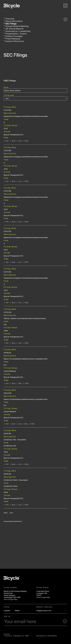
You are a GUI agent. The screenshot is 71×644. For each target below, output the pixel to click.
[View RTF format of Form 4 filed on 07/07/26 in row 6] (12, 303)
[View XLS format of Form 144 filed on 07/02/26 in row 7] (19, 343)
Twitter (17, 611)
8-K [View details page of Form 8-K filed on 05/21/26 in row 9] (5, 405)
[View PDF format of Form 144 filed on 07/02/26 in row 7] (6, 343)
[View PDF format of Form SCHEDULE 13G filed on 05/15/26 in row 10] (6, 464)
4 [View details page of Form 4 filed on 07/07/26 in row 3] (4, 163)
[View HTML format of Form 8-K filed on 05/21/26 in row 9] (32, 424)
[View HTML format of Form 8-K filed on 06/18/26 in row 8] (26, 383)
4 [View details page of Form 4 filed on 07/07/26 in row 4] (4, 203)
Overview (10, 19)
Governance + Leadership (18, 31)
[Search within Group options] (13, 91)
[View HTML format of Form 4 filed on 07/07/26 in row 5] (25, 262)
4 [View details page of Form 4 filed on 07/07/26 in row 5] (4, 244)
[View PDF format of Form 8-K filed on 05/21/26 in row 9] (6, 424)
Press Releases (13, 39)
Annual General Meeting (17, 26)
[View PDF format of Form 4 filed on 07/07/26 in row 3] (6, 181)
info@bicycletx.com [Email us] (44, 611)
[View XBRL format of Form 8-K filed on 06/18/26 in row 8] (19, 383)
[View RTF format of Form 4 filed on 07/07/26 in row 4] (12, 222)
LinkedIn (7, 611)
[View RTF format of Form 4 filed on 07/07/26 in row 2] (12, 141)
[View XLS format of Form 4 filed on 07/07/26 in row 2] (19, 141)
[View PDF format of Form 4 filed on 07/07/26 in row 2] (6, 141)
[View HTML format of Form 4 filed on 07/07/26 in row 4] (25, 222)
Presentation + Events (16, 34)
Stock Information (14, 21)
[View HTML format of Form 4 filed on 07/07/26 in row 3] (25, 181)
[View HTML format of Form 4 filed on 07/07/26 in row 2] (25, 141)
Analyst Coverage (14, 36)
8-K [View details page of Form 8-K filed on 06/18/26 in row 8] (5, 365)
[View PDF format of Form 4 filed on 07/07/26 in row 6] (6, 303)
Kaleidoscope (18, 521)
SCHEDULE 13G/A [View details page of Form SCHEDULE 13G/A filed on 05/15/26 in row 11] (11, 486)
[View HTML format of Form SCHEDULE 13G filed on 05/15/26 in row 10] (25, 464)
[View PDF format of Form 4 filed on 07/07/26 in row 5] (6, 262)
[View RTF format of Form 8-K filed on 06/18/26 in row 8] (12, 383)
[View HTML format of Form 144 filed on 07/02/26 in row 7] (25, 343)
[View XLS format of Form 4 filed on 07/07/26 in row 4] (19, 222)
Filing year (9, 95)
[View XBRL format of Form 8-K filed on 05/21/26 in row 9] (25, 424)
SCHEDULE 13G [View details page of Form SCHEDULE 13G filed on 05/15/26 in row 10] (10, 446)
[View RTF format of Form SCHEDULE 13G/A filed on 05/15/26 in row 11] (12, 505)
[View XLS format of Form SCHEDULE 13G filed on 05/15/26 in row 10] (19, 464)
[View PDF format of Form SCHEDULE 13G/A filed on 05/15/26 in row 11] (6, 505)
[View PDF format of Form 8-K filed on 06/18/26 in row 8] (6, 383)
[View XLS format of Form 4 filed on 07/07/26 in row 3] (19, 181)
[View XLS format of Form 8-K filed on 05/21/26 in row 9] (19, 424)
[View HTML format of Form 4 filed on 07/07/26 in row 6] (25, 303)
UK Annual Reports (15, 29)
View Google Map (10, 599)
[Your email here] (30, 621)
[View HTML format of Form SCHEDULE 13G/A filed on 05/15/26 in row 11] (25, 505)
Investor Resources (15, 41)
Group (6, 87)
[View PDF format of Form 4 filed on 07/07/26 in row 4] (6, 222)
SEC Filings (11, 24)
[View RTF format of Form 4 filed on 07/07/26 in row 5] (12, 262)
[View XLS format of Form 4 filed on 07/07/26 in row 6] (19, 303)
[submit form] (63, 621)
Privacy (7, 634)
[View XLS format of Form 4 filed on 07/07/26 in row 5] (19, 262)
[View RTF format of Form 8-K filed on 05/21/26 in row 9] (12, 424)
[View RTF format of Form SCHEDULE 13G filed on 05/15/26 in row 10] (12, 464)
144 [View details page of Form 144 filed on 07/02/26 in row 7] (5, 325)
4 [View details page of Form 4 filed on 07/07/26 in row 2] (4, 122)
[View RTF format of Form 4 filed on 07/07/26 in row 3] (12, 181)
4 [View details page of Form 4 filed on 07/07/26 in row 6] (4, 284)
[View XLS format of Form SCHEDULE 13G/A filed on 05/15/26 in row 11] (19, 505)
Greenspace (52, 636)
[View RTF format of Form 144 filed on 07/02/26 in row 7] (12, 343)
